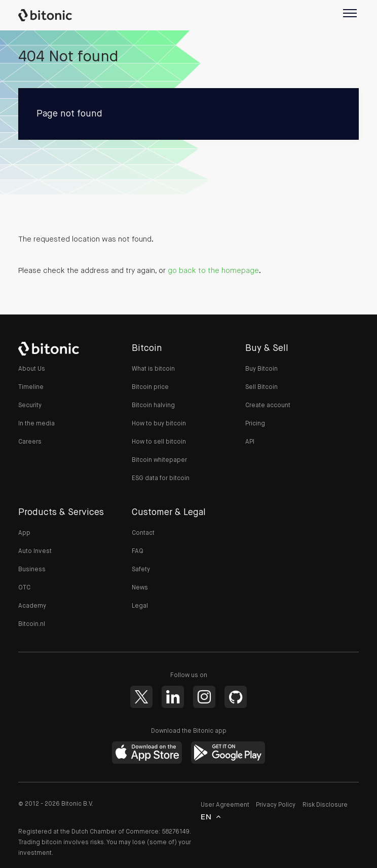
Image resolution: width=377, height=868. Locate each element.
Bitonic (50, 15)
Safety (141, 570)
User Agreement (225, 806)
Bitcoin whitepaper (159, 460)
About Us (32, 369)
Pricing (255, 424)
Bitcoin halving (153, 406)
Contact (143, 533)
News (140, 588)
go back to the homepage (213, 271)
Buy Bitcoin (261, 369)
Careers (30, 442)
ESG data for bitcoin (161, 479)
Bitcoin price (150, 387)
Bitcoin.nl (32, 624)
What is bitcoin (153, 369)
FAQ (138, 551)
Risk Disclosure (325, 806)
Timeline (31, 387)
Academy (32, 606)
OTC (24, 588)
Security (30, 406)
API (250, 442)
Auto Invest (35, 551)
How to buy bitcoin (159, 424)
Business (32, 570)
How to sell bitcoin (159, 442)
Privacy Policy (276, 806)
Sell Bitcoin (261, 387)
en (206, 818)
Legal (140, 606)
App (24, 533)
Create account (268, 406)
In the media (36, 424)
